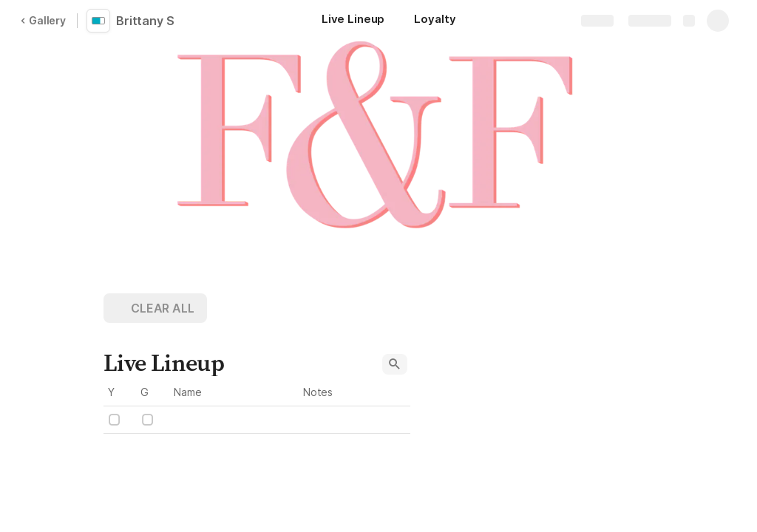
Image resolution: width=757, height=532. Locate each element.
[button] (155, 308)
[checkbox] (115, 420)
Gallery (43, 20)
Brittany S (145, 21)
